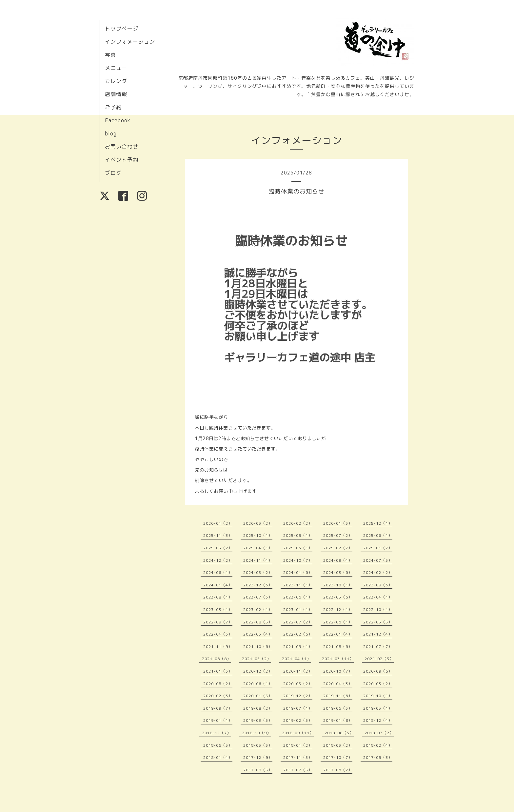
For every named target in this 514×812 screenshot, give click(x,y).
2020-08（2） (218, 684)
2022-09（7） (218, 622)
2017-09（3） (378, 757)
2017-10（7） (338, 757)
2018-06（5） (218, 745)
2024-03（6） (338, 572)
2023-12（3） (258, 585)
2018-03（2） (338, 745)
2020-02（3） (218, 696)
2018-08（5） (339, 733)
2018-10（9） (257, 733)
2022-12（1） (338, 609)
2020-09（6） (378, 671)
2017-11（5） (298, 757)
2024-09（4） (338, 560)
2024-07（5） (378, 560)
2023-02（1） (258, 609)
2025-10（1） (258, 535)
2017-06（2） (338, 770)
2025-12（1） (378, 523)
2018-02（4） (378, 745)
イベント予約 (122, 160)
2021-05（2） (257, 659)
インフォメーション (130, 42)
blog (111, 133)
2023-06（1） (298, 597)
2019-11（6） (338, 696)
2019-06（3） (338, 708)
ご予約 (113, 107)
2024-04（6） (298, 572)
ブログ (113, 173)
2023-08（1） (218, 597)
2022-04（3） (218, 634)
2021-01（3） (218, 671)
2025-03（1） (298, 548)
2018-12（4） (378, 720)
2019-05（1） (378, 708)
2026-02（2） (298, 523)
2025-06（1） (378, 535)
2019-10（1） (378, 696)
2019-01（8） (338, 720)
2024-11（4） (258, 560)
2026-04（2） (218, 523)
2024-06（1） (218, 572)
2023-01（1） (298, 609)
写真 (110, 55)
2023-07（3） (258, 597)
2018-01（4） (218, 757)
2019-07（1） (298, 708)
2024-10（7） (298, 560)
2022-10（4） (378, 609)
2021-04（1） (297, 659)
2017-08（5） (258, 770)
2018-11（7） (217, 733)
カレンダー (119, 81)
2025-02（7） (338, 548)
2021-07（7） (378, 647)
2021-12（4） (378, 634)
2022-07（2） (298, 622)
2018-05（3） (258, 745)
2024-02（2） (378, 572)
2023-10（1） (338, 585)
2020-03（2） (378, 684)
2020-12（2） (258, 671)
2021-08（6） (338, 647)
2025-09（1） (298, 535)
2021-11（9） (218, 647)
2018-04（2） (298, 745)
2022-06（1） (338, 622)
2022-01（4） (338, 634)
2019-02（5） (298, 720)
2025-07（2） (338, 535)
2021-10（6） (258, 647)
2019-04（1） (218, 720)
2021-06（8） (217, 659)
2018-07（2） (379, 733)
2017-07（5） (298, 770)
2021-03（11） (338, 659)
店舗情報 (116, 94)
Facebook (118, 120)
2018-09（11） (298, 733)
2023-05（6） (338, 597)
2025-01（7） (378, 548)
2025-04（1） (258, 548)
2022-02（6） (298, 634)
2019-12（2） (298, 696)
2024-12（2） (218, 560)
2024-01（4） (218, 585)
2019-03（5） (258, 720)
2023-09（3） (378, 585)
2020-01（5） (258, 696)
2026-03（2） (258, 523)
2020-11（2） (298, 671)
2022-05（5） (378, 622)
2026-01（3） (338, 523)
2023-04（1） (378, 597)
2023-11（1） (298, 585)
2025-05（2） (218, 548)
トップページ (122, 29)
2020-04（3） (338, 684)
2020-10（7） (338, 671)
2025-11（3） (218, 535)
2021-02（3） (379, 659)
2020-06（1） (258, 684)
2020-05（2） (298, 684)
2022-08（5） (258, 622)
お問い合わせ (122, 147)
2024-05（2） (258, 572)
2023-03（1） (218, 609)
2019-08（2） (258, 708)
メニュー (116, 68)
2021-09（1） (298, 647)
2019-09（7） (218, 708)
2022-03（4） (258, 634)
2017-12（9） (258, 757)
